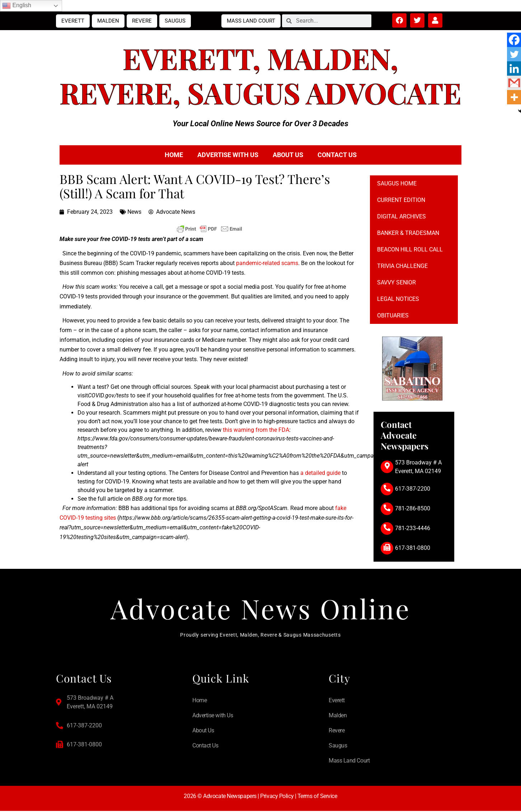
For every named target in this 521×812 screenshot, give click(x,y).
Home (174, 155)
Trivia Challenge (402, 266)
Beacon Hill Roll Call (410, 249)
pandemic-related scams (267, 263)
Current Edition (401, 200)
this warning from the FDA (256, 430)
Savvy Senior (396, 282)
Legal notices (398, 299)
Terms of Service (317, 797)
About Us (288, 155)
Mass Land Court (251, 21)
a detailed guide (320, 473)
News (134, 212)
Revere (142, 21)
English (17, 6)
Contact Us (337, 155)
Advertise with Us (228, 155)
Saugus (175, 21)
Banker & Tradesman (408, 233)
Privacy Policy (277, 797)
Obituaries (393, 315)
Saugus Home (397, 183)
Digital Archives (402, 216)
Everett (73, 21)
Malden (108, 21)
